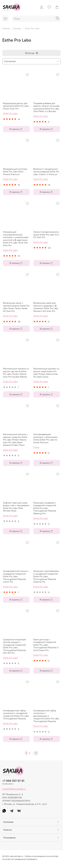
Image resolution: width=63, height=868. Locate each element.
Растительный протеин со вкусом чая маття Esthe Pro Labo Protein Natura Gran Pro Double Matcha (16, 373)
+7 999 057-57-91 (13, 781)
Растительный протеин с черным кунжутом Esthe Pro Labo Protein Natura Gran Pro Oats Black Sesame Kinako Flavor (15, 440)
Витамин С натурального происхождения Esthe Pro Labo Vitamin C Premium (46, 172)
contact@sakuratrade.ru (14, 789)
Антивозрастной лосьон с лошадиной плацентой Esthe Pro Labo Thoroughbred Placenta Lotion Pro (16, 576)
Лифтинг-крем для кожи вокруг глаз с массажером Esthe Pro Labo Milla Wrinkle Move (16, 507)
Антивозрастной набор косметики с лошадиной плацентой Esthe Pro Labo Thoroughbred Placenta (16, 715)
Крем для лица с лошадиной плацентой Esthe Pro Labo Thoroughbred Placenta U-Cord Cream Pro (46, 645)
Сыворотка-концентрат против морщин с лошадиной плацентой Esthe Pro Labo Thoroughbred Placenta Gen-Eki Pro (15, 646)
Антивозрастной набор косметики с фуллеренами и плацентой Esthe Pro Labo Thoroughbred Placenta (46, 716)
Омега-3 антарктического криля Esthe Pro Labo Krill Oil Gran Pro (46, 235)
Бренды (17, 28)
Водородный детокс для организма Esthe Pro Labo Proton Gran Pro (16, 106)
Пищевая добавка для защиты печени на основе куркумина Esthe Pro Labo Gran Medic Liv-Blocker (46, 107)
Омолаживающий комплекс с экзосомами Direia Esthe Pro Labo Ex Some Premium (45, 438)
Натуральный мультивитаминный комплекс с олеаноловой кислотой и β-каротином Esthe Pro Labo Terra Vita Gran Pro (16, 239)
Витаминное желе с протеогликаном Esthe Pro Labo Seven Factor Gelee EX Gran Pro (16, 307)
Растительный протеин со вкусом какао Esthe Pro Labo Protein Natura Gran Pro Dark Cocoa (46, 373)
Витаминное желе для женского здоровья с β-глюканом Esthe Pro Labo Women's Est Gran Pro (46, 307)
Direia (36, 447)
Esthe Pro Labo (10, 113)
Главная (6, 28)
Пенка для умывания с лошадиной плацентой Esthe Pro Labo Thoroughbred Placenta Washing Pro (45, 508)
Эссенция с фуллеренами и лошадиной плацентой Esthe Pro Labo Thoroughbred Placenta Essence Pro (46, 576)
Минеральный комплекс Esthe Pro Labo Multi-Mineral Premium (15, 172)
